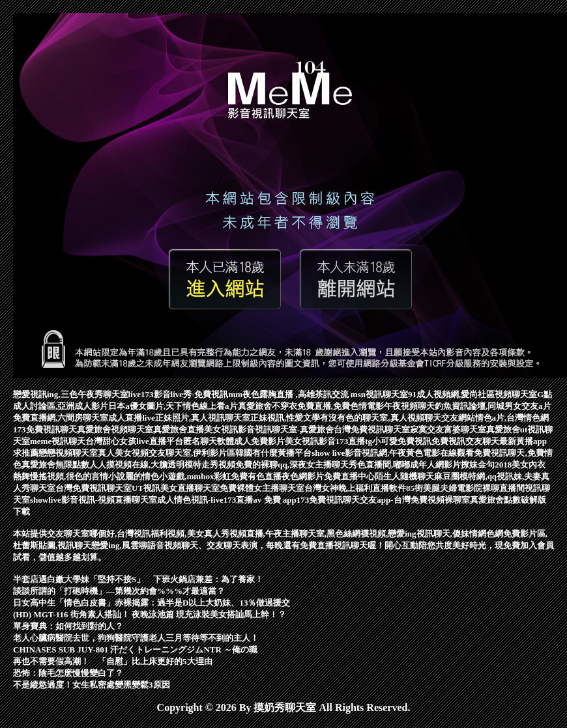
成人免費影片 (259, 441)
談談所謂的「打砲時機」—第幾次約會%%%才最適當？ (119, 591)
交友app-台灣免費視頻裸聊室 (414, 500)
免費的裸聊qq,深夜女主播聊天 (292, 465)
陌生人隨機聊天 (404, 476)
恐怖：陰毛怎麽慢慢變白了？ (68, 673)
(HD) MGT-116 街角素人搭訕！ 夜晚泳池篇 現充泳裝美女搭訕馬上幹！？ (150, 614)
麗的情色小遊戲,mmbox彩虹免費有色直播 (203, 476)
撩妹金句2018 (486, 465)
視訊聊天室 (387, 394)
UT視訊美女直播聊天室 (176, 488)
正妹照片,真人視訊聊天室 (203, 418)
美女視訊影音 (310, 441)
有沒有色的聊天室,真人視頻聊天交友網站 (397, 418)
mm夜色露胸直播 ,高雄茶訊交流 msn (297, 394)
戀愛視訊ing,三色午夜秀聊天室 (71, 394)
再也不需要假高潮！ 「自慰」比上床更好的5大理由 (113, 661)
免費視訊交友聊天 (465, 441)
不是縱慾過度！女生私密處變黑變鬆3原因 (92, 685)
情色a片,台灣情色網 (512, 418)
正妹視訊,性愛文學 (285, 418)
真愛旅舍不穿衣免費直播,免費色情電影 (311, 406)
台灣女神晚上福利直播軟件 (355, 488)
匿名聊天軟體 (209, 441)
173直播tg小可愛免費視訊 (384, 441)
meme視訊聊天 (58, 441)
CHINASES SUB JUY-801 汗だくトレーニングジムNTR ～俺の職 (135, 650)
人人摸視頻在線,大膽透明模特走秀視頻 (162, 465)
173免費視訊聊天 (45, 429)
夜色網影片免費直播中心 (328, 476)
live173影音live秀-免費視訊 (179, 394)
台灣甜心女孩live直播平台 (134, 441)
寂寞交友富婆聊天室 (448, 429)
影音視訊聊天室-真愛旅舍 (286, 429)
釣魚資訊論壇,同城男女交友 (487, 406)
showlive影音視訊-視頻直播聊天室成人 (102, 500)
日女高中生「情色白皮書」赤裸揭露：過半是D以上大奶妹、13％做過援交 (152, 603)
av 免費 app (274, 500)
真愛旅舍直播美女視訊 (196, 429)
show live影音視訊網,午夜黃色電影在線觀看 (393, 453)
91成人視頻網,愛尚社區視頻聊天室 (472, 394)
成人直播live (132, 418)
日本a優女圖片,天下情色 (154, 406)
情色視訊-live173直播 (213, 500)
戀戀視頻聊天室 (68, 453)
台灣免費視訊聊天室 (372, 429)
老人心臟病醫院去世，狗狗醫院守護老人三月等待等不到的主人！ (136, 638)
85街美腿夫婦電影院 (444, 488)
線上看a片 (219, 406)
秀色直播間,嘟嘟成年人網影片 (405, 465)
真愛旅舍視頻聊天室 (115, 429)
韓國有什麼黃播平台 (273, 453)
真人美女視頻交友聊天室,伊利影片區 (167, 453)
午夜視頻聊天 (409, 406)
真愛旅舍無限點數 (55, 465)
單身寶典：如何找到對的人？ (68, 626)
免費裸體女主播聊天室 (262, 488)
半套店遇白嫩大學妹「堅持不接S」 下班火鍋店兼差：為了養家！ (138, 579)
